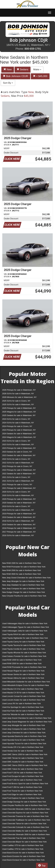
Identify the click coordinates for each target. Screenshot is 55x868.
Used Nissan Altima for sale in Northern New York (23, 678)
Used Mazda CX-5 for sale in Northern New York (23, 689)
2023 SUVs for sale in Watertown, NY (18, 444)
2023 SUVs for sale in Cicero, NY (16, 441)
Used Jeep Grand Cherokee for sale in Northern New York (27, 718)
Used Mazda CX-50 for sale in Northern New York (23, 693)
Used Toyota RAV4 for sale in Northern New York (23, 634)
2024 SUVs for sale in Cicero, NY (16, 419)
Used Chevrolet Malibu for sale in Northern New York (24, 831)
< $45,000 (40, 76)
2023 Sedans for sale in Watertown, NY (19, 455)
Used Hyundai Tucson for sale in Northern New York (24, 744)
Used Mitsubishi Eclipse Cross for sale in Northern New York (26, 686)
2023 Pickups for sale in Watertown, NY (19, 448)
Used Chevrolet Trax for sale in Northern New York (24, 838)
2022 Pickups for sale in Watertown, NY (19, 470)
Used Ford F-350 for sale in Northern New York (22, 787)
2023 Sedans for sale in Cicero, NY (17, 452)
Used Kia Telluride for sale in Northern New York (23, 714)
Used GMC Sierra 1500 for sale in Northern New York (25, 754)
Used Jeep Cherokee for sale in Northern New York (24, 733)
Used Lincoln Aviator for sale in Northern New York (24, 700)
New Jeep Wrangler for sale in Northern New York (23, 581)
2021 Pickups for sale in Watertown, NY (19, 488)
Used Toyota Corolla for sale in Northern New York (23, 649)
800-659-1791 (33, 49)
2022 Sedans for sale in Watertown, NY (19, 474)
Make (37, 69)
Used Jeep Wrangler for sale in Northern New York (24, 725)
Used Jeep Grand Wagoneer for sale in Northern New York (27, 722)
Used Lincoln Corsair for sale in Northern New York (24, 696)
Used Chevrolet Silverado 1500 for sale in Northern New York (26, 810)
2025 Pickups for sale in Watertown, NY (19, 408)
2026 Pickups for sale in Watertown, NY (19, 390)
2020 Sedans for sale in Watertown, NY (19, 503)
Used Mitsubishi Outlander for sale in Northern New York (26, 682)
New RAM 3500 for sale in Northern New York (22, 574)
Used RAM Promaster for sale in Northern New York (24, 667)
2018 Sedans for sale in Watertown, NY (19, 525)
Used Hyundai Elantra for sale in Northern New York (24, 736)
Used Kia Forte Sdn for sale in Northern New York (23, 711)
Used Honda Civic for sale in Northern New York (23, 751)
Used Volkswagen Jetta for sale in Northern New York (25, 631)
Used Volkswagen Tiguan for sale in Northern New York (26, 627)
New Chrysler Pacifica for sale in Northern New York (24, 596)
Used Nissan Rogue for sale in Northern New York (23, 671)
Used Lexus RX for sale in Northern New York (21, 703)
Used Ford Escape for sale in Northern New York (23, 776)
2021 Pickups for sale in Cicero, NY (17, 484)
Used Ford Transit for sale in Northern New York (22, 791)
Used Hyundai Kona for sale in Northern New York (23, 740)
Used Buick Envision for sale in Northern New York (24, 856)
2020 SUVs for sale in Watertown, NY (18, 495)
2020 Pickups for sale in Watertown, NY (19, 499)
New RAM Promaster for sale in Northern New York (24, 567)
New (8, 69)
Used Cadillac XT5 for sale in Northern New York (23, 845)
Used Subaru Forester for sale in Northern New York (24, 656)
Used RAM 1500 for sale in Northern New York (22, 660)
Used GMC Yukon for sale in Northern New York (23, 769)
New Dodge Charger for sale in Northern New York (24, 592)
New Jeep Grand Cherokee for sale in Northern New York (26, 578)
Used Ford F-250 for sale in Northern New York (22, 780)
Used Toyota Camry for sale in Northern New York (23, 642)
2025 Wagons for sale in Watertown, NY (19, 412)
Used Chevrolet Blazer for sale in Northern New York (24, 842)
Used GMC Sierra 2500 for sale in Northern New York (25, 765)
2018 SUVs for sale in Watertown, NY (18, 521)
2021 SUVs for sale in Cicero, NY (16, 477)
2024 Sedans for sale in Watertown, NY (19, 434)
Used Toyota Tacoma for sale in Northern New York (24, 645)
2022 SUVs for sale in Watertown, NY (18, 463)
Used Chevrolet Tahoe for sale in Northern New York (24, 824)
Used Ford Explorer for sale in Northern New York (23, 798)
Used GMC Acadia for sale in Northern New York (23, 762)
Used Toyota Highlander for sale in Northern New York (25, 638)
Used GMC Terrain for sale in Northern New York (23, 758)
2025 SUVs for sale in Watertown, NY (18, 404)
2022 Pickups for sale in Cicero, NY (17, 466)
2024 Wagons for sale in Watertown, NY (19, 437)
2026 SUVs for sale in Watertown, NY (18, 394)
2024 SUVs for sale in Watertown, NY (18, 423)
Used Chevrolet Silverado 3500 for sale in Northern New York (26, 835)
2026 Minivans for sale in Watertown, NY (19, 397)
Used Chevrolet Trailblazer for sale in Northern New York (26, 820)
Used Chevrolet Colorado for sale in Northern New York (26, 827)
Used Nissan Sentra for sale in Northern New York (23, 674)
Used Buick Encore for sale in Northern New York (23, 853)
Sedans (23, 69)
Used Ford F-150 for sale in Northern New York (22, 773)
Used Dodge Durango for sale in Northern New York (24, 802)
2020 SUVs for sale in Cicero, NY (16, 492)
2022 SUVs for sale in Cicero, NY (16, 459)
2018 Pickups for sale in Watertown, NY (19, 528)
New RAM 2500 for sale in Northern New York (22, 570)
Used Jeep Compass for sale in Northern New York (24, 729)
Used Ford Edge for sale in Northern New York (22, 794)
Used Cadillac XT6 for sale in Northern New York (23, 849)
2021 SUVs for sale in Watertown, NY (18, 481)
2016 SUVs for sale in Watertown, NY (18, 535)
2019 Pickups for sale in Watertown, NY (19, 514)
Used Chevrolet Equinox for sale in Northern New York (25, 813)
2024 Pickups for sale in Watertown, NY (19, 430)
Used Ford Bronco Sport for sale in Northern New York (25, 784)
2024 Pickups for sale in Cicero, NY (17, 426)
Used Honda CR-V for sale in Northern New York (23, 747)
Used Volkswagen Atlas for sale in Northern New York (25, 623)
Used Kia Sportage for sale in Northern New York (23, 707)
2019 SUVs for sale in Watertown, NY (18, 510)
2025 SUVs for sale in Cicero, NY (16, 401)
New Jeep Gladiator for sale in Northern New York (23, 585)
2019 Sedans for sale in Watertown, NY (19, 517)
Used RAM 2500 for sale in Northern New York (22, 663)
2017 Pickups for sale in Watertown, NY (19, 532)
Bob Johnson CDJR (15, 76)
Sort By (8, 83)
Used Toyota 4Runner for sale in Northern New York (24, 653)
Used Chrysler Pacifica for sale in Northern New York (24, 805)
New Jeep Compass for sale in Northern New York (23, 589)
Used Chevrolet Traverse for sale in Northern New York (25, 816)
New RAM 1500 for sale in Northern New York (22, 563)
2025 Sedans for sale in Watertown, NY (19, 415)
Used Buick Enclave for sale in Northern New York (23, 860)
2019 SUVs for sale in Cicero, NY (16, 506)
